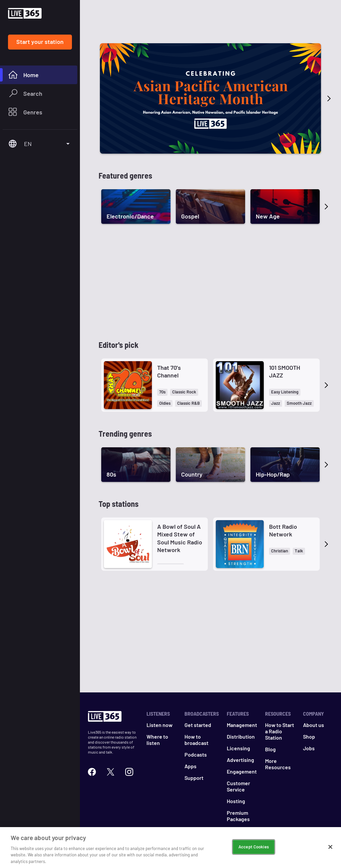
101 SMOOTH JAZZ (285, 371)
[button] (162, 392)
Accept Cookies (254, 851)
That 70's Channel (169, 371)
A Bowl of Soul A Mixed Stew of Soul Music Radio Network (180, 538)
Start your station (40, 42)
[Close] (330, 852)
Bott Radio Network (283, 530)
